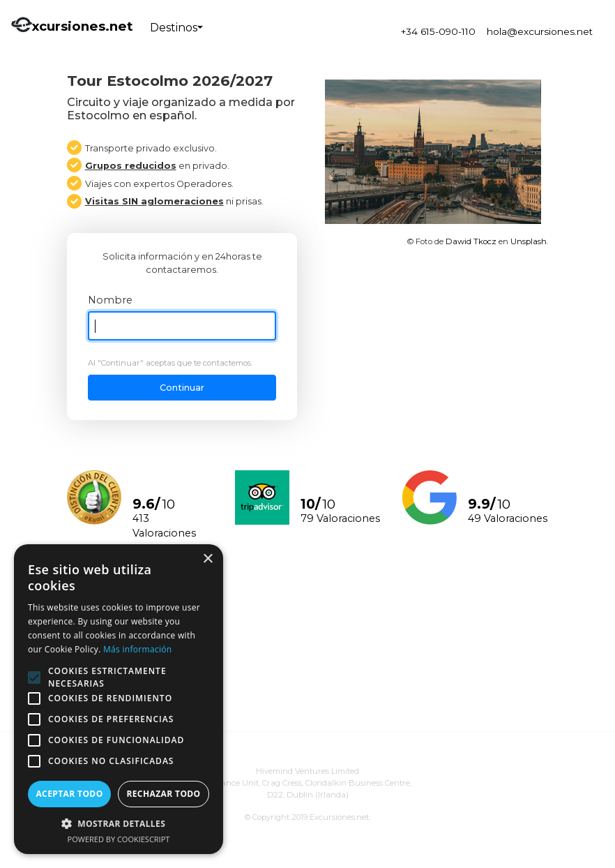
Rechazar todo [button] (163, 794)
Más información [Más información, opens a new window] (137, 649)
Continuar (182, 388)
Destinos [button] (174, 28)
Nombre (110, 300)
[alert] (119, 699)
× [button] (207, 559)
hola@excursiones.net (540, 31)
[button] (119, 823)
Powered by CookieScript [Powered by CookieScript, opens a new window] (119, 839)
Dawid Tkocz (471, 241)
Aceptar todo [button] (69, 794)
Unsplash (529, 241)
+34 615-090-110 (438, 31)
